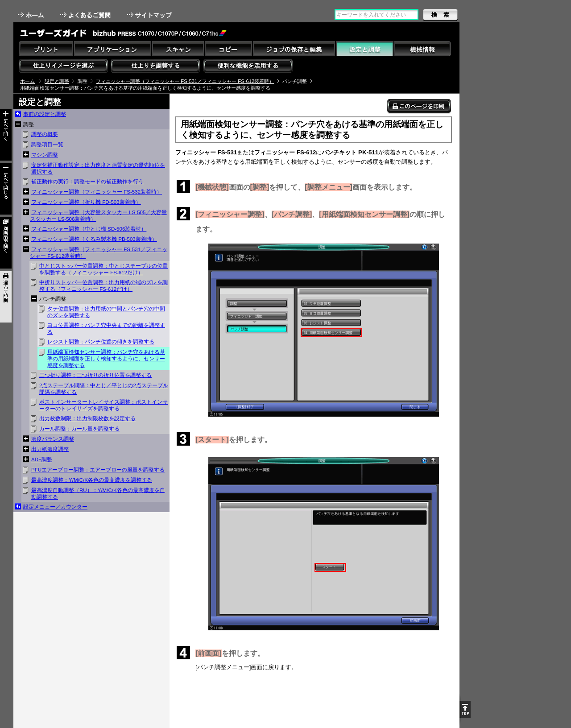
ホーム (32, 15)
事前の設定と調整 (45, 114)
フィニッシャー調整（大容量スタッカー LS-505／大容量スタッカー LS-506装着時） (98, 216)
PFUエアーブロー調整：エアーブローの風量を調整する (98, 470)
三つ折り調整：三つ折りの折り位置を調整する (95, 375)
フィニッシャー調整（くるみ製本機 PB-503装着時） (94, 239)
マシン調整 (45, 155)
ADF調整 (42, 459)
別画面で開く (6, 243)
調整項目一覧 (47, 145)
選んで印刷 (6, 297)
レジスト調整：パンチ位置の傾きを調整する (101, 342)
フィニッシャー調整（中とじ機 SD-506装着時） (89, 229)
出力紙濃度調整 (50, 449)
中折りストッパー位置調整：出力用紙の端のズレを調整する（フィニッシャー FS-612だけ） (103, 286)
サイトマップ (150, 15)
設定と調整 (57, 81)
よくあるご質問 (86, 15)
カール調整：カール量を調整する (79, 429)
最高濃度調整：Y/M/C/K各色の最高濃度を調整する (92, 480)
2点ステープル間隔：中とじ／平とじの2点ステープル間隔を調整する (104, 389)
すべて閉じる (6, 189)
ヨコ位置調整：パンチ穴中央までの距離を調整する (106, 329)
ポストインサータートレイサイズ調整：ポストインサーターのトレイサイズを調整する (103, 405)
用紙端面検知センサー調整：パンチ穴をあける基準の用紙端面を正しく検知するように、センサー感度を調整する (106, 359)
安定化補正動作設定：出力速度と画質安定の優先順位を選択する (98, 168)
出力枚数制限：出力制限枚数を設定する (87, 418)
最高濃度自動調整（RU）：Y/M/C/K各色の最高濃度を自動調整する (98, 494)
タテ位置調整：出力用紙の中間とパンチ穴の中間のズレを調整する (106, 312)
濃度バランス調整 (53, 439)
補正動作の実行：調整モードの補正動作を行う (87, 182)
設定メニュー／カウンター (55, 507)
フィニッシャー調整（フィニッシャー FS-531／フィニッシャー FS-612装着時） (185, 81)
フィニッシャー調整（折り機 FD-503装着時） (86, 202)
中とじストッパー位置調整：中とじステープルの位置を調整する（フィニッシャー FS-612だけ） (103, 269)
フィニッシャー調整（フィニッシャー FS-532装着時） (97, 192)
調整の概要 (45, 134)
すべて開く (6, 135)
